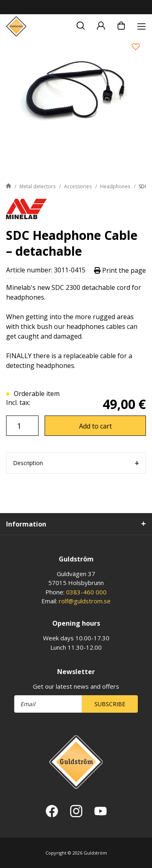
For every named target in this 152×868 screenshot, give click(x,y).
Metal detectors (37, 186)
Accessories (78, 186)
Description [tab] (28, 463)
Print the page (120, 270)
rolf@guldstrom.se (85, 601)
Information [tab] (26, 524)
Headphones (115, 186)
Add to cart (95, 426)
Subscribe (110, 704)
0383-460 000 (86, 592)
